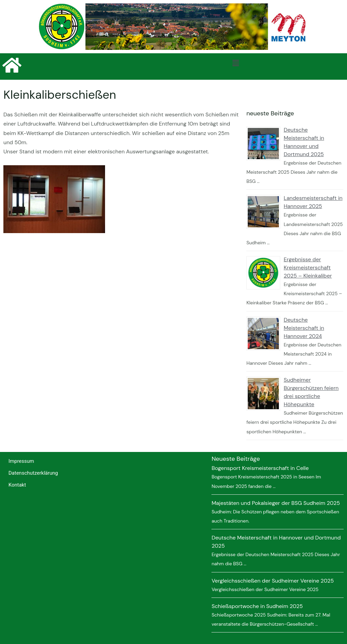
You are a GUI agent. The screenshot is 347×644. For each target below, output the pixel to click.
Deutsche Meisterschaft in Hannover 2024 (304, 328)
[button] (236, 63)
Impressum (21, 461)
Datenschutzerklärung (33, 473)
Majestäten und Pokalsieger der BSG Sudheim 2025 (276, 503)
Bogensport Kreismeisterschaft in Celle (260, 468)
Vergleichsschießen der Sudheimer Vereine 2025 (273, 581)
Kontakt (17, 485)
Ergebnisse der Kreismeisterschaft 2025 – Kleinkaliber (308, 268)
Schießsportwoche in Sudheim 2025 (257, 606)
